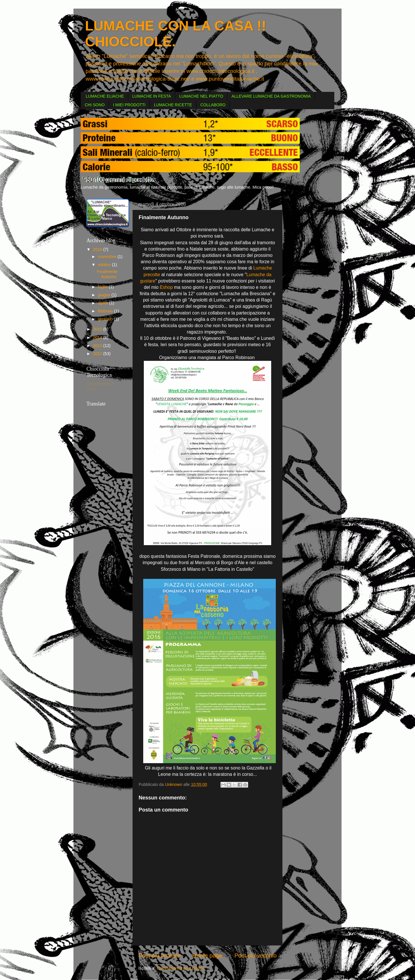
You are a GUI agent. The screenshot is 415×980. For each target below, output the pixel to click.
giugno (105, 295)
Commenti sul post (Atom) (181, 968)
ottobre (105, 265)
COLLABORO (213, 105)
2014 (98, 338)
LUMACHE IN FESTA (152, 96)
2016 (98, 249)
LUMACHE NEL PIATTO (201, 96)
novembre (108, 257)
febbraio (106, 311)
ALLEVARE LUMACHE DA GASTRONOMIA (271, 96)
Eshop (166, 287)
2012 (98, 354)
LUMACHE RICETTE (173, 105)
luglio (103, 287)
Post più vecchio (255, 956)
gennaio (106, 319)
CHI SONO (95, 105)
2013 (98, 346)
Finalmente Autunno (107, 274)
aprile (104, 303)
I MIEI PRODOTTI (129, 105)
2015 (98, 329)
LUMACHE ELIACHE (105, 96)
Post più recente (159, 956)
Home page (207, 956)
